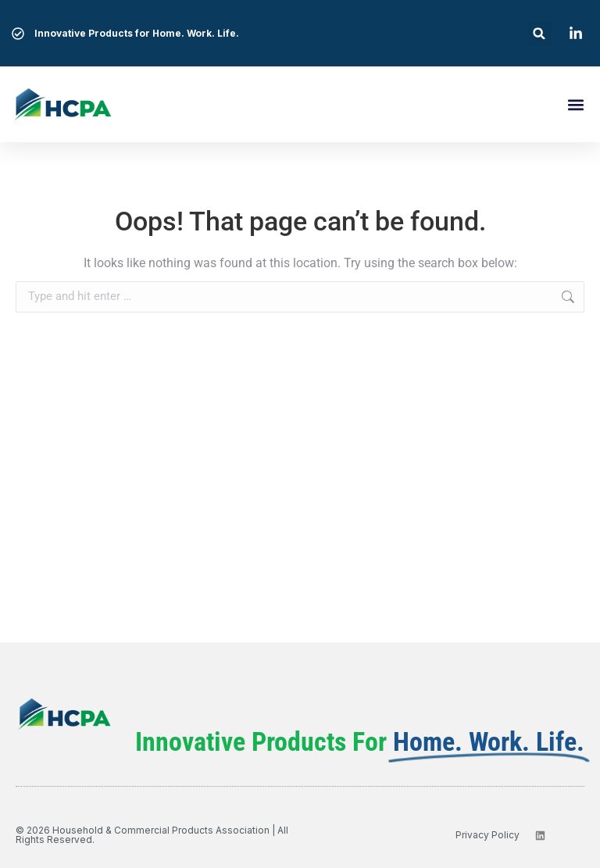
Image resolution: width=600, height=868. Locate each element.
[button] (539, 33)
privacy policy (487, 835)
